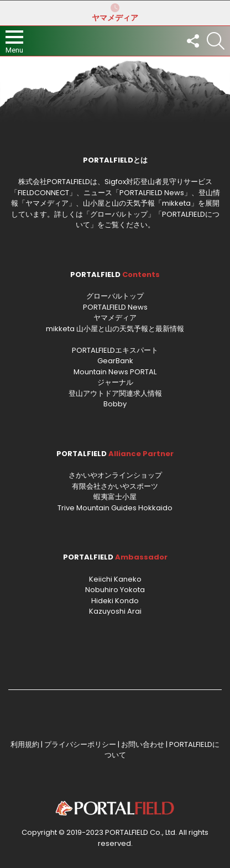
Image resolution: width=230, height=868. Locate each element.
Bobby (115, 404)
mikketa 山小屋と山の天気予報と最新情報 (115, 329)
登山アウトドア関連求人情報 (115, 393)
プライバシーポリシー (80, 744)
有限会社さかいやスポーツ (115, 486)
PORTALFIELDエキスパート (115, 350)
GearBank (115, 361)
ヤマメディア (115, 13)
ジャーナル (115, 382)
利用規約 (25, 744)
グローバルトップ (119, 214)
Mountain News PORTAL (115, 372)
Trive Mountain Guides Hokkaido (115, 508)
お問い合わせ (143, 744)
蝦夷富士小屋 (115, 497)
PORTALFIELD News (115, 307)
